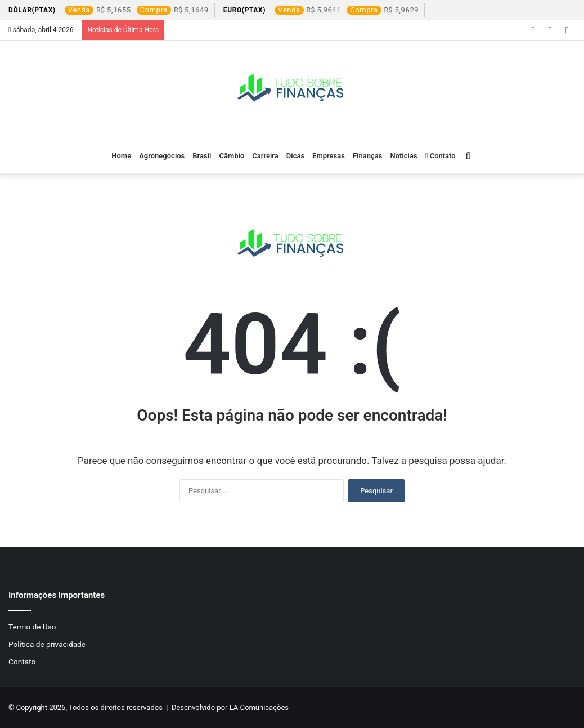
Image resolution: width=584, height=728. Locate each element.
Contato (441, 156)
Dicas (295, 156)
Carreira (265, 156)
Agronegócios (162, 156)
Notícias (403, 156)
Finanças (367, 156)
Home (121, 156)
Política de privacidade (47, 644)
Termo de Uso (32, 627)
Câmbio (232, 156)
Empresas (329, 156)
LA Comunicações (258, 707)
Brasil (202, 156)
